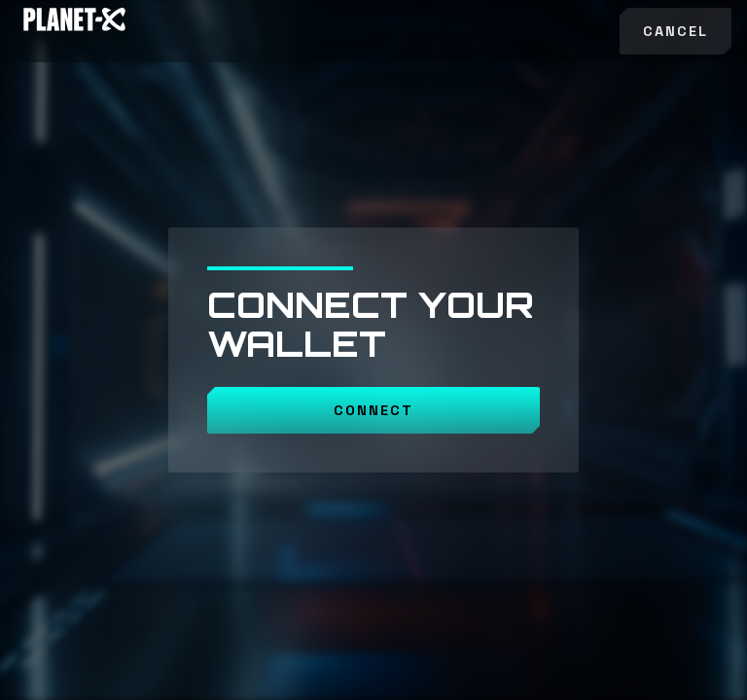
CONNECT (373, 410)
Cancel (676, 31)
